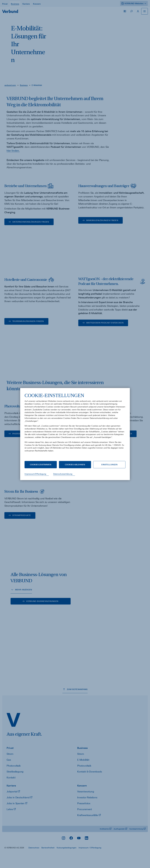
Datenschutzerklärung (63, 474)
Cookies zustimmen (41, 465)
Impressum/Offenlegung (35, 474)
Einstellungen (109, 465)
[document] (75, 424)
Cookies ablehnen (75, 465)
